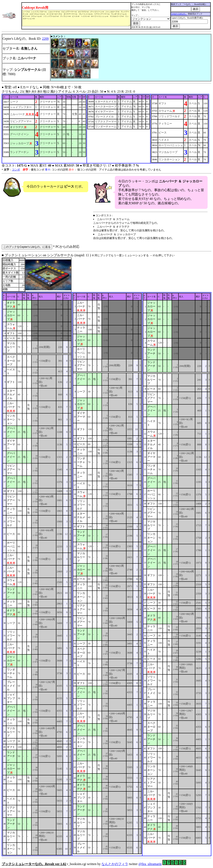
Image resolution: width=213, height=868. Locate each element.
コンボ (16, 170)
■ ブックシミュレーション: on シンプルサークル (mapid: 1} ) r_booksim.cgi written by (106, 560)
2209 (45, 39)
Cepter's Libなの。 (180, 14)
